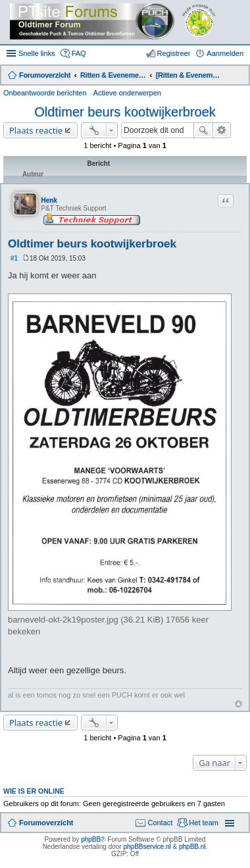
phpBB (91, 839)
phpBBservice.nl (147, 847)
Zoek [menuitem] (238, 76)
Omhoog (238, 704)
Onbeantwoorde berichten (45, 93)
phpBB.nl (192, 847)
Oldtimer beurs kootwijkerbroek (125, 112)
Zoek (203, 130)
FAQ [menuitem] (79, 53)
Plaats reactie (36, 130)
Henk (49, 200)
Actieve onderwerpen (127, 93)
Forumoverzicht (46, 823)
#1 (14, 258)
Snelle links (37, 53)
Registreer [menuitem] (174, 53)
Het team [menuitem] (204, 823)
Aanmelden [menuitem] (225, 53)
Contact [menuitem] (160, 823)
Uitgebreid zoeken (222, 130)
